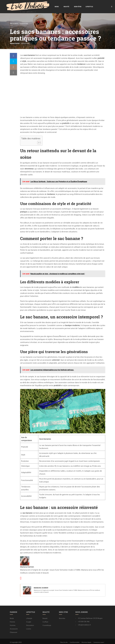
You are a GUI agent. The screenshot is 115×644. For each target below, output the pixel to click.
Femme (12, 617)
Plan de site (64, 638)
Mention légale (86, 638)
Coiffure (45, 617)
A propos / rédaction (98, 641)
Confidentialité (75, 638)
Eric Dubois (14, 19)
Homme (13, 621)
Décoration (30, 621)
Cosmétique (47, 621)
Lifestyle (67, 4)
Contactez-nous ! (99, 638)
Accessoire (24, 19)
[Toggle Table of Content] (38, 138)
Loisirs (29, 624)
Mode (35, 4)
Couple (29, 617)
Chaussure (14, 628)
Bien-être (56, 4)
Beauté (45, 4)
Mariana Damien (15, 39)
